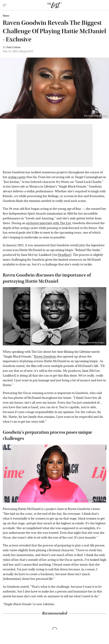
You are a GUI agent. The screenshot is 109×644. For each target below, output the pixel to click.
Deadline (64, 255)
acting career (17, 177)
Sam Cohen (13, 47)
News (6, 16)
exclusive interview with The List (48, 223)
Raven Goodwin (45, 357)
